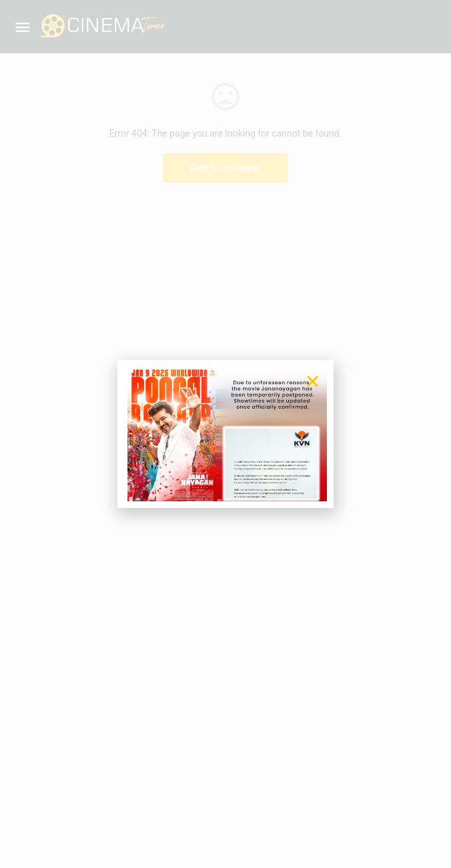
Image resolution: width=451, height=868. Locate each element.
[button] (313, 381)
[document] (225, 434)
